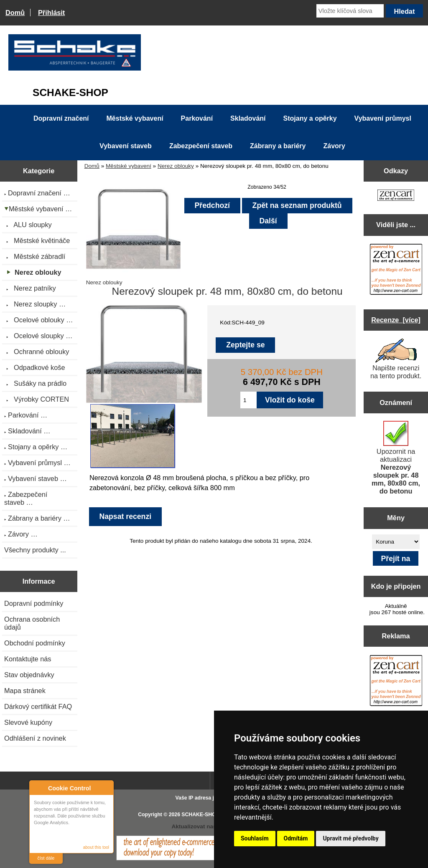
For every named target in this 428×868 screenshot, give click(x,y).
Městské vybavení (129, 166)
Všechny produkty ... (35, 550)
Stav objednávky (29, 675)
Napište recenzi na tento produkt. (396, 359)
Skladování (248, 118)
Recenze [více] (396, 320)
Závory (334, 146)
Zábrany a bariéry (278, 146)
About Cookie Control (38, 788)
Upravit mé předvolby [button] (350, 838)
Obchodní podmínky (35, 643)
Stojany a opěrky (310, 118)
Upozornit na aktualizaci (396, 458)
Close (106, 788)
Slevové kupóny (28, 722)
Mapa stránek (25, 691)
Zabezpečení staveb (201, 146)
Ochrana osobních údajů (32, 623)
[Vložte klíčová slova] (350, 11)
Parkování (197, 118)
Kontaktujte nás (28, 659)
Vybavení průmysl (383, 118)
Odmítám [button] (296, 838)
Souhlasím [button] (255, 838)
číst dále (46, 858)
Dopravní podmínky (34, 603)
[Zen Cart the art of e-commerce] (396, 196)
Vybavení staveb (126, 146)
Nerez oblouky (176, 166)
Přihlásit (51, 13)
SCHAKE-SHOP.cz (203, 815)
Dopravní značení (61, 118)
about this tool (96, 847)
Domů (15, 13)
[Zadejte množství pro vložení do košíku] (248, 400)
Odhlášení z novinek (35, 738)
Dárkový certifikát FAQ (38, 706)
